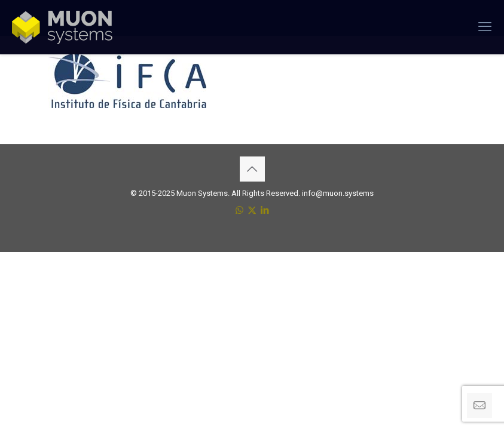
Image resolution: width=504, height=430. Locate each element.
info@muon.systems (338, 193)
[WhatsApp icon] (239, 210)
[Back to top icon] (252, 169)
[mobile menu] (485, 27)
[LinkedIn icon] (265, 210)
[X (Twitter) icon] (252, 210)
